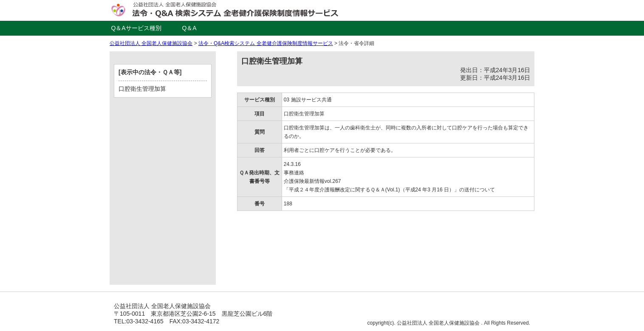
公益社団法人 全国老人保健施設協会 (151, 43)
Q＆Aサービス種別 (136, 28)
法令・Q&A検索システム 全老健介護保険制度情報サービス (266, 43)
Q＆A (189, 28)
